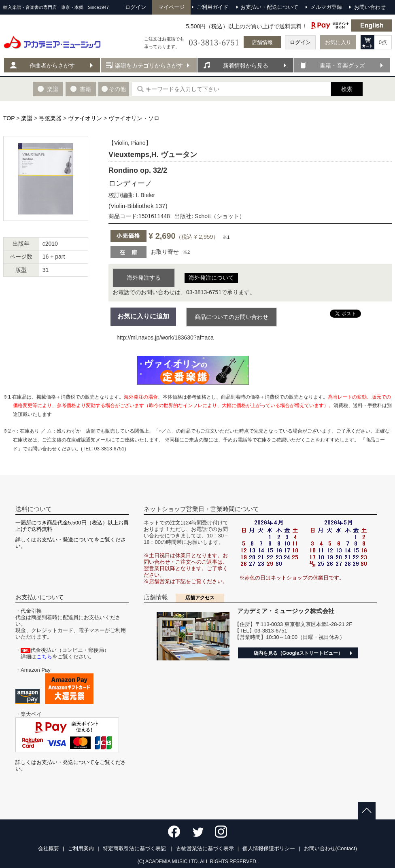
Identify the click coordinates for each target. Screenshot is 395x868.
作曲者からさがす (52, 66)
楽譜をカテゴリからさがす (149, 66)
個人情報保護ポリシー (269, 848)
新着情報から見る (246, 66)
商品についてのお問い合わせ (231, 317)
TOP (9, 118)
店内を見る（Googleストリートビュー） (298, 653)
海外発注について (211, 278)
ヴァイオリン (85, 118)
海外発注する (144, 278)
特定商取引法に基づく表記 (135, 848)
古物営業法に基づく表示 (205, 848)
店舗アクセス (200, 598)
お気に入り (338, 42)
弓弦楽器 (50, 118)
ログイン (300, 42)
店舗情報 (262, 42)
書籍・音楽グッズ (342, 66)
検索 (347, 89)
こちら (44, 657)
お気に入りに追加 (143, 316)
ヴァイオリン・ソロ (134, 118)
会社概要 (49, 848)
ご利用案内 (81, 848)
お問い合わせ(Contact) (330, 848)
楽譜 (27, 118)
